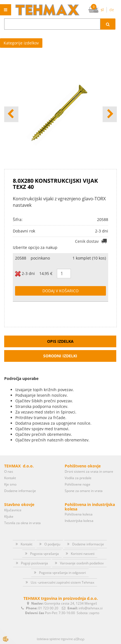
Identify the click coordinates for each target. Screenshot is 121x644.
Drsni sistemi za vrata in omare (89, 471)
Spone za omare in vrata (84, 491)
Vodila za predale (78, 478)
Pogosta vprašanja (44, 554)
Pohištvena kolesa (79, 514)
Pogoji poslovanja (34, 563)
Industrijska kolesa (79, 521)
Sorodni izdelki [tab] (60, 356)
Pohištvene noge (78, 484)
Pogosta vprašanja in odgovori (62, 573)
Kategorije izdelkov (21, 43)
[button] (110, 114)
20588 (21, 258)
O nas (9, 471)
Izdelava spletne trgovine (55, 639)
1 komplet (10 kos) (89, 258)
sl (102, 10)
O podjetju (52, 544)
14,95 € (46, 273)
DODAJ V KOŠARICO (60, 291)
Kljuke (9, 516)
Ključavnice (13, 510)
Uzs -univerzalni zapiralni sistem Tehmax (62, 582)
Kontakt (10, 478)
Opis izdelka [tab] (60, 341)
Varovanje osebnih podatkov (82, 563)
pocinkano (40, 258)
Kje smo (10, 484)
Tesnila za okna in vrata (22, 523)
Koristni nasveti (83, 554)
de (112, 10)
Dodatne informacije (20, 491)
